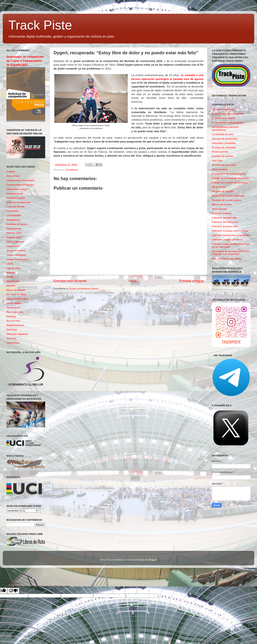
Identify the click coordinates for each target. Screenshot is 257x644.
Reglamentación (15, 325)
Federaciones (14, 229)
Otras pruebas (220, 169)
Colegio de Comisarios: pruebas (229, 183)
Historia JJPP (14, 237)
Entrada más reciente (70, 281)
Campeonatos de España (20, 180)
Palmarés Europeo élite (225, 226)
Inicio (133, 281)
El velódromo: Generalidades (228, 114)
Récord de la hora (222, 205)
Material (11, 273)
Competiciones (15, 194)
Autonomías (13, 176)
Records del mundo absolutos (228, 196)
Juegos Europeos (16, 251)
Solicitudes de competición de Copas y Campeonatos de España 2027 (25, 61)
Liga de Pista (14, 268)
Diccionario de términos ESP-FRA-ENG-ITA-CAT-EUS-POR (231, 253)
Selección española (17, 334)
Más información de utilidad (227, 259)
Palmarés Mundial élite (224, 218)
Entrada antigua (191, 281)
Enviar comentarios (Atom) (84, 289)
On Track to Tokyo (16, 294)
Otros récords (219, 209)
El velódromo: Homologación (228, 123)
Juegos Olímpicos (16, 255)
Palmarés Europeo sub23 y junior (230, 231)
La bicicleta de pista (223, 134)
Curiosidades (14, 215)
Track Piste (40, 25)
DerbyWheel (13, 220)
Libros (10, 264)
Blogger (153, 560)
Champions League (17, 189)
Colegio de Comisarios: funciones (230, 178)
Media (10, 277)
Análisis (11, 172)
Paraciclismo (13, 308)
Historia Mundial (15, 242)
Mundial (11, 286)
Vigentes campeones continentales (231, 235)
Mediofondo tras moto (224, 165)
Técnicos (11, 338)
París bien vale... (16, 312)
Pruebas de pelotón (223, 156)
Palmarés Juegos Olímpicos (227, 240)
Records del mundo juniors (227, 200)
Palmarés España (222, 213)
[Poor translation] (13, 591)
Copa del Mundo (16, 207)
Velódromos (13, 343)
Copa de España (16, 198)
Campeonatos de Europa (20, 185)
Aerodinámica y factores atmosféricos (225, 128)
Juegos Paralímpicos (18, 259)
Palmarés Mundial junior (225, 222)
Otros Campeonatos (18, 299)
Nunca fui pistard (16, 290)
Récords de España (223, 191)
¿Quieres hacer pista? (224, 109)
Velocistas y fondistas (224, 143)
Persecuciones (220, 152)
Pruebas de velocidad (224, 148)
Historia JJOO (14, 233)
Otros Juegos (14, 303)
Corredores (72, 170)
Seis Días (12, 330)
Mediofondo (13, 281)
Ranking (11, 316)
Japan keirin (13, 246)
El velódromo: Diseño (224, 118)
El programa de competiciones (229, 174)
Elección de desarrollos (225, 139)
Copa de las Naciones (19, 202)
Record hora (13, 321)
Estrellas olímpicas (17, 224)
